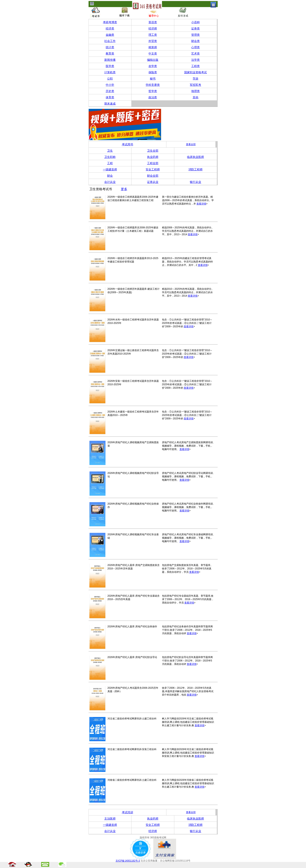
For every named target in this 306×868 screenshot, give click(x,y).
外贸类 (153, 41)
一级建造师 (110, 169)
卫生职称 (110, 157)
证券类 (195, 28)
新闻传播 (110, 60)
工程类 (195, 66)
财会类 (195, 41)
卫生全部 (153, 151)
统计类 (110, 47)
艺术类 (195, 54)
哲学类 (153, 91)
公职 (110, 79)
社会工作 (110, 41)
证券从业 (153, 182)
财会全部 (153, 176)
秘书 (153, 79)
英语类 (153, 22)
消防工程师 (195, 169)
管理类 (195, 35)
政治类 (153, 97)
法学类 (195, 60)
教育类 (110, 54)
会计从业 (110, 182)
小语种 (195, 22)
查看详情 (201, 204)
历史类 (110, 91)
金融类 (110, 35)
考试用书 (127, 144)
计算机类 (110, 72)
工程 (110, 163)
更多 (124, 189)
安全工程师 (153, 169)
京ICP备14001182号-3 (128, 861)
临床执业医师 (195, 157)
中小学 (110, 85)
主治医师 (110, 819)
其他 (195, 97)
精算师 (153, 47)
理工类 (153, 35)
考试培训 (127, 812)
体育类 (110, 97)
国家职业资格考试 (195, 72)
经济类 (110, 28)
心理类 (195, 47)
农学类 (153, 66)
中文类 (153, 54)
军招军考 (195, 85)
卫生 (110, 151)
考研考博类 (110, 22)
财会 (110, 176)
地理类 (195, 91)
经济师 (153, 28)
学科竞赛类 (153, 85)
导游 (195, 79)
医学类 (110, 66)
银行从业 (195, 182)
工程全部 (153, 163)
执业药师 (153, 157)
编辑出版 (153, 60)
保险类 (153, 72)
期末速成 (110, 104)
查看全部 (191, 144)
